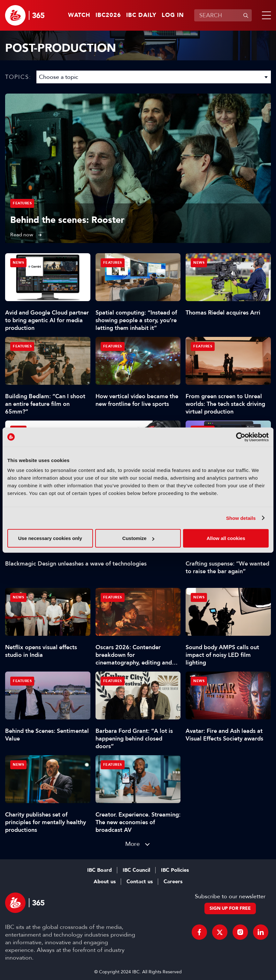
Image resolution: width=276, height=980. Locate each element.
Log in (173, 15)
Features (22, 203)
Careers (173, 882)
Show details (241, 518)
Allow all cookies (226, 538)
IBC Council (136, 870)
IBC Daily (141, 15)
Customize (138, 538)
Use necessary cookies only (50, 538)
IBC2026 (108, 15)
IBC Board (100, 870)
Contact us (140, 882)
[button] (265, 15)
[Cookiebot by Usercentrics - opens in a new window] (241, 437)
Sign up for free (230, 908)
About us (105, 882)
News (18, 263)
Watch (79, 15)
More (133, 844)
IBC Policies (175, 870)
